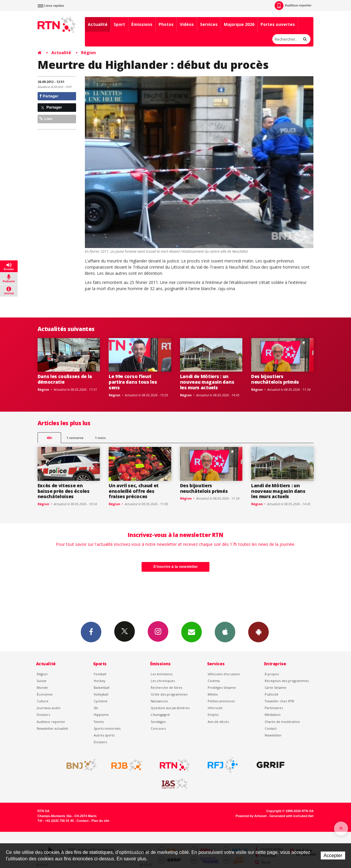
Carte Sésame (276, 687)
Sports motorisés (107, 728)
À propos (272, 674)
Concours (158, 728)
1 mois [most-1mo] (100, 438)
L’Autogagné (160, 715)
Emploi (213, 715)
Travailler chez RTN (279, 701)
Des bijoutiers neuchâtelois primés (275, 379)
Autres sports (104, 735)
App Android (258, 632)
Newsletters (192, 632)
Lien (46, 119)
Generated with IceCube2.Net (291, 816)
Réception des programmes (287, 681)
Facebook (91, 632)
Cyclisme (101, 701)
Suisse (42, 681)
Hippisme (101, 715)
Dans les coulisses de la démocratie (65, 379)
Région (88, 53)
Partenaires (274, 708)
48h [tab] (49, 438)
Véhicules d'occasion (224, 674)
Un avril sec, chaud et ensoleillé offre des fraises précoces (134, 491)
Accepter (333, 855)
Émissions (142, 24)
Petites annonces (221, 701)
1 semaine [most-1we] (75, 438)
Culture (43, 701)
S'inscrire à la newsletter (176, 567)
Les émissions (162, 674)
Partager (49, 96)
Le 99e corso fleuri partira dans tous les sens (133, 382)
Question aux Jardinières (170, 708)
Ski (96, 708)
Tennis (99, 722)
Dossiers (43, 715)
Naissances (159, 701)
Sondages (158, 722)
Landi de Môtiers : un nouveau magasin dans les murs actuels (207, 382)
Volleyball (101, 694)
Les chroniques (163, 681)
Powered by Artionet (251, 816)
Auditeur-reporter (293, 6)
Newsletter (273, 735)
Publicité (272, 694)
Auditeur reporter (51, 722)
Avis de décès (218, 722)
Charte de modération (282, 722)
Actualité (98, 24)
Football (100, 674)
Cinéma (214, 681)
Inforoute (215, 708)
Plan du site (100, 821)
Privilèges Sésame (222, 687)
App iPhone (225, 632)
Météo (213, 694)
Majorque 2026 (239, 24)
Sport (119, 24)
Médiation (273, 715)
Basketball (102, 687)
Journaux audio (49, 708)
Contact (271, 728)
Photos (166, 24)
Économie (45, 694)
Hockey (99, 681)
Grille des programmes (169, 694)
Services (209, 24)
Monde (42, 687)
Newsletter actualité (52, 728)
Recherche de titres (166, 687)
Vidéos (187, 24)
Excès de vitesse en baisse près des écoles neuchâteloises (64, 491)
